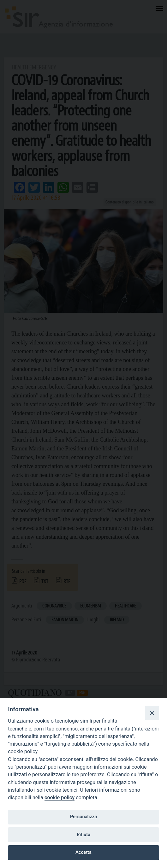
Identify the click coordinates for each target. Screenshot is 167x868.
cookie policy (60, 798)
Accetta (83, 852)
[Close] (152, 713)
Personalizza (83, 817)
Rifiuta (83, 835)
